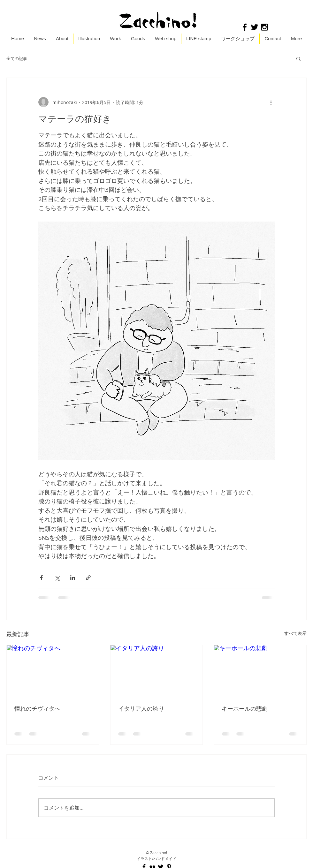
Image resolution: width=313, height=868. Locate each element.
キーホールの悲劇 (245, 708)
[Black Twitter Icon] (255, 27)
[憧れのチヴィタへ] (53, 671)
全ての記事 (17, 59)
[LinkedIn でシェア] (73, 578)
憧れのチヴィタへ (37, 708)
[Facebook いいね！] (285, 27)
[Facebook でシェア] (41, 578)
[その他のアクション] (271, 102)
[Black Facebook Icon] (245, 27)
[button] (298, 58)
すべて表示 (295, 633)
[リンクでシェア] (88, 578)
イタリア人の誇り (141, 708)
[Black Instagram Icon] (264, 27)
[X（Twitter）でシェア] (57, 578)
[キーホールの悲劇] (260, 671)
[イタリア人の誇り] (157, 671)
